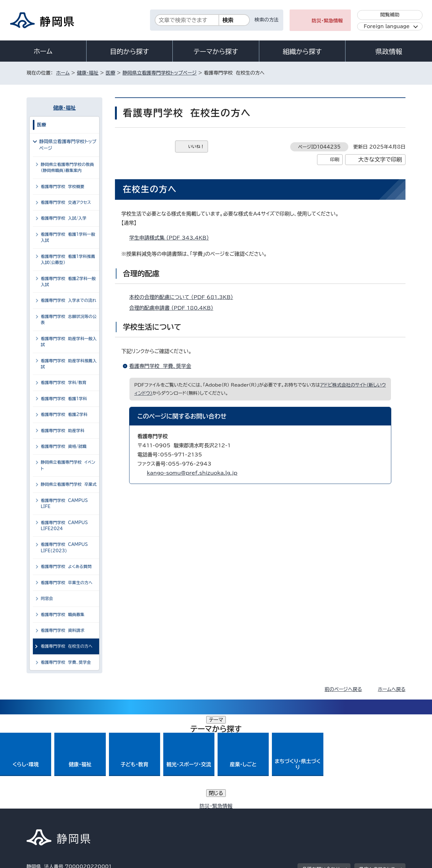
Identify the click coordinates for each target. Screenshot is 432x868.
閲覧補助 (390, 15)
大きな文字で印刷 (380, 159)
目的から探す (129, 52)
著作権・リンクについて (56, 814)
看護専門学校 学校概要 (63, 187)
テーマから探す (216, 52)
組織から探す (302, 52)
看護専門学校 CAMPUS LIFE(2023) (64, 547)
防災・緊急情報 (327, 21)
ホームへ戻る (392, 689)
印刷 (335, 159)
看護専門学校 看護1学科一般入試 (68, 237)
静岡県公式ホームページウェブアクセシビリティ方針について (237, 814)
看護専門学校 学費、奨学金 (160, 366)
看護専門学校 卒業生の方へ (67, 583)
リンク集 (332, 814)
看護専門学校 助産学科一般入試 (69, 342)
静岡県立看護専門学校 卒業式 (69, 484)
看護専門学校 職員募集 (63, 615)
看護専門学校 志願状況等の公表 (69, 320)
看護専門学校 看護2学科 (64, 415)
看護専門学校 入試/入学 (64, 218)
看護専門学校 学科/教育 (64, 383)
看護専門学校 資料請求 (63, 630)
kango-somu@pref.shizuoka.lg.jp (192, 473)
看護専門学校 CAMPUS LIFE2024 (64, 526)
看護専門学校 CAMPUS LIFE (64, 504)
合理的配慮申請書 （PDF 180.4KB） (174, 308)
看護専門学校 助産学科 (63, 431)
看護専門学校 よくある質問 (66, 567)
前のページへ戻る (343, 689)
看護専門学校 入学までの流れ (69, 300)
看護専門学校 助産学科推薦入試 (69, 364)
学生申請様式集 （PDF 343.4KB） (172, 238)
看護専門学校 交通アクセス (66, 202)
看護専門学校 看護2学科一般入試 (68, 282)
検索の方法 (267, 20)
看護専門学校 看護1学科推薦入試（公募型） (68, 260)
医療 (111, 73)
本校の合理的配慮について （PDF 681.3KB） (184, 297)
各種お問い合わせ (321, 775)
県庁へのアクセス (377, 775)
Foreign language (387, 26)
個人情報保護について (127, 814)
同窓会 (47, 599)
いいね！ (196, 147)
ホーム (43, 51)
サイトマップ (376, 814)
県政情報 (389, 52)
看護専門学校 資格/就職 (64, 446)
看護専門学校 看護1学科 (64, 399)
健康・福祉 (87, 73)
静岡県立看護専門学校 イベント (68, 465)
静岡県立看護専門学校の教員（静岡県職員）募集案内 (67, 168)
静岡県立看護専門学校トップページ (160, 73)
